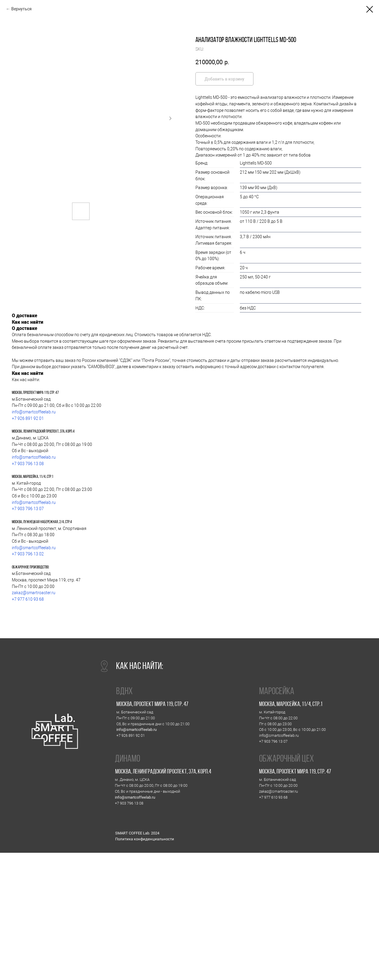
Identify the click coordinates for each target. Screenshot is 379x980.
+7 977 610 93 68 (28, 599)
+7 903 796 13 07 (28, 509)
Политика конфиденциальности (145, 839)
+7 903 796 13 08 (28, 464)
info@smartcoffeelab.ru (34, 412)
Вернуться (21, 9)
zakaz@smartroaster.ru (34, 593)
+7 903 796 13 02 (28, 554)
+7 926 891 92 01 (28, 418)
